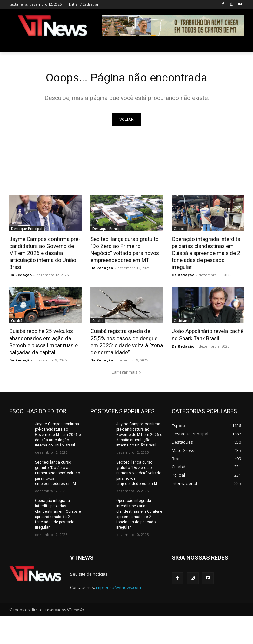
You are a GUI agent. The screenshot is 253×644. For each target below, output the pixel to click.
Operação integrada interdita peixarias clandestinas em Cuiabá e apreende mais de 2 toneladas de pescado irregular (206, 254)
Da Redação (20, 276)
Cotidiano (182, 322)
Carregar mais (126, 373)
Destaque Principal (27, 230)
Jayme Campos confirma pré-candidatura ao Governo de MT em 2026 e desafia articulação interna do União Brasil (45, 254)
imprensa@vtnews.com (118, 588)
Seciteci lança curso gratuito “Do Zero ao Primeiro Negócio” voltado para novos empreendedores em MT (57, 474)
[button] (237, 45)
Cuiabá (179, 230)
